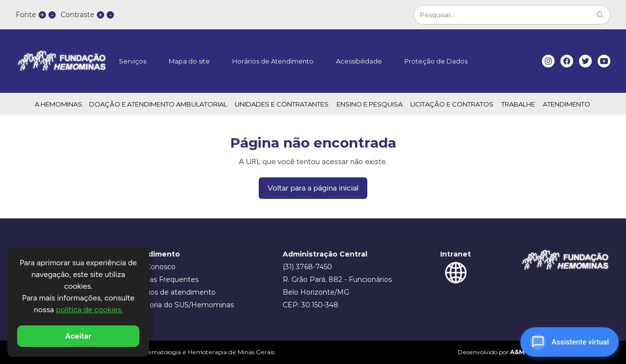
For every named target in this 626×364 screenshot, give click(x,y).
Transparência (141, 125)
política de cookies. (89, 310)
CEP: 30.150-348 (311, 305)
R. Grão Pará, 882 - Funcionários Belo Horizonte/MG (337, 286)
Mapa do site (189, 61)
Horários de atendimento (173, 292)
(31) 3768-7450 (307, 267)
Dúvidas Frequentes (164, 279)
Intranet (456, 254)
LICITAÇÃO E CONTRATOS (452, 104)
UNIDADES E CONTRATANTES (282, 104)
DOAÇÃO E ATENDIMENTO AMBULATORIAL (158, 104)
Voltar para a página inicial (313, 188)
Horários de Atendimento (273, 61)
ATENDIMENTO (567, 104)
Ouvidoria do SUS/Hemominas (182, 305)
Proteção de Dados (436, 61)
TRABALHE (518, 104)
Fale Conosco (153, 267)
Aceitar (78, 336)
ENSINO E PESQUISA (369, 104)
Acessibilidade (359, 61)
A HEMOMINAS (58, 104)
